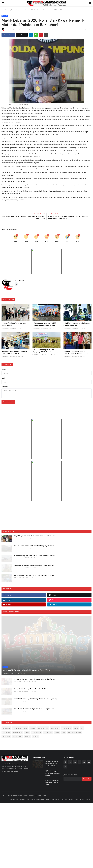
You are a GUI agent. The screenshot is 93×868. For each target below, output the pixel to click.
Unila (64, 725)
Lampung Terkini (10, 10)
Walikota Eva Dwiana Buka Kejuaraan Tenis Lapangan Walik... (34, 701)
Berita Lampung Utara (74, 725)
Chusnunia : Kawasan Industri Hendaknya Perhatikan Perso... (35, 671)
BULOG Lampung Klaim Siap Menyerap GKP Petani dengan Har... (46, 351)
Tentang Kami (14, 792)
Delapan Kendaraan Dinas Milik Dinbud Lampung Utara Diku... (35, 544)
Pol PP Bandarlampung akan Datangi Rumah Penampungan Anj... (36, 691)
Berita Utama (6, 720)
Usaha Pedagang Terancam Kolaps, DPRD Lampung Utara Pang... (36, 554)
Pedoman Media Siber (53, 792)
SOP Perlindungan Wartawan (36, 792)
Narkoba (35, 729)
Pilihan (57, 725)
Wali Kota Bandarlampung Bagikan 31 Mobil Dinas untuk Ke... (34, 574)
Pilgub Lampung (67, 720)
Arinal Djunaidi (17, 729)
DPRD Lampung (37, 725)
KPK (82, 720)
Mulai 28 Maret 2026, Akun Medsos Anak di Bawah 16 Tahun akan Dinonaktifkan (68, 218)
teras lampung (8, 29)
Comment (5, 385)
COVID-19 (33, 720)
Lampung (19, 10)
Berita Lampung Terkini (20, 720)
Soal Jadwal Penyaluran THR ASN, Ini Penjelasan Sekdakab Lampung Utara (23, 218)
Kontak (88, 792)
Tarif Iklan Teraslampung (76, 792)
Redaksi (23, 792)
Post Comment (8, 400)
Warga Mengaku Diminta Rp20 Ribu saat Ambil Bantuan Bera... (35, 534)
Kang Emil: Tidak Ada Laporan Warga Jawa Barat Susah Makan (51, 756)
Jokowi (76, 720)
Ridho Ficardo (48, 725)
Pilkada (27, 725)
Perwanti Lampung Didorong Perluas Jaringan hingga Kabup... (76, 351)
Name (4, 368)
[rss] (65, 759)
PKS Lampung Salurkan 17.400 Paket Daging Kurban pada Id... (44, 323)
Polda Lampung (17, 725)
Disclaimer (64, 792)
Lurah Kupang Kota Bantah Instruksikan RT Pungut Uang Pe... (34, 564)
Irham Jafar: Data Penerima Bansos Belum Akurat (15, 323)
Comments (7, 363)
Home (3, 10)
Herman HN (6, 725)
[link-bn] (47, 262)
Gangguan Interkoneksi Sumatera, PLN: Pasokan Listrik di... (15, 351)
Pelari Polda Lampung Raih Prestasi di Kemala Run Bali (77, 323)
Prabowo (27, 729)
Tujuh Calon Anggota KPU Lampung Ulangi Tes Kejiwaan (52, 765)
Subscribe (87, 771)
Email (3, 377)
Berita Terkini (6, 729)
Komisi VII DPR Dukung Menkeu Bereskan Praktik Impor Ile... (34, 681)
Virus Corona (55, 720)
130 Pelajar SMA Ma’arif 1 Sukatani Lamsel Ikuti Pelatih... (52, 775)
